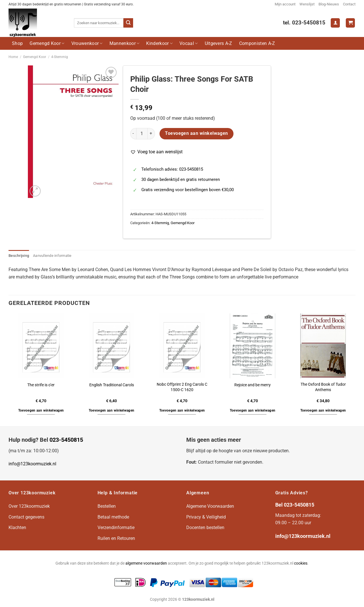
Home (13, 57)
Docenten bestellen (205, 527)
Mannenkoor (125, 43)
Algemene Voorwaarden (210, 506)
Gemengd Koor (47, 43)
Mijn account (285, 4)
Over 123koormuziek (29, 506)
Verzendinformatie (116, 527)
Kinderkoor (159, 43)
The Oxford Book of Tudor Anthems (323, 387)
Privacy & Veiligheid (206, 517)
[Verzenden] (128, 23)
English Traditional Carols (112, 385)
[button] (156, 152)
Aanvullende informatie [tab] (52, 256)
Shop (17, 43)
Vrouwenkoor (87, 43)
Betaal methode (113, 517)
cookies (301, 563)
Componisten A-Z (257, 43)
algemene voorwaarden (146, 563)
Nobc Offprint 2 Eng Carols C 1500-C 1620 (182, 387)
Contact (349, 4)
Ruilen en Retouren (116, 538)
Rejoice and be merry (253, 385)
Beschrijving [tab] (19, 256)
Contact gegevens (26, 517)
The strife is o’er (41, 385)
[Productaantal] (142, 134)
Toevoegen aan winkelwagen (197, 133)
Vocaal (189, 43)
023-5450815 (66, 440)
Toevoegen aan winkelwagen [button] (41, 410)
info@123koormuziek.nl (32, 464)
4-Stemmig (60, 57)
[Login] (335, 23)
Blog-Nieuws (329, 4)
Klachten (17, 527)
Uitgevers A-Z (219, 43)
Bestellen (107, 506)
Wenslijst (307, 4)
